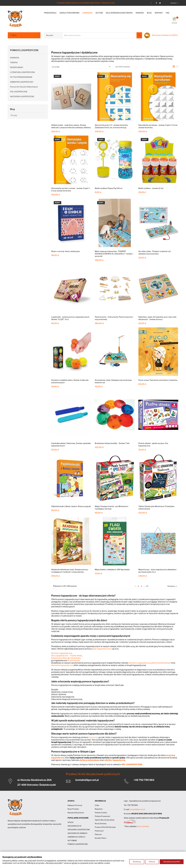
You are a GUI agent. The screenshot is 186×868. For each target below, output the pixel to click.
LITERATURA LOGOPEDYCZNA (23, 72)
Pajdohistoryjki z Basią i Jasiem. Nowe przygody (71, 506)
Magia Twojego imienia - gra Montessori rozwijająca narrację (111, 508)
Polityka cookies (101, 813)
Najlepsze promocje (75, 805)
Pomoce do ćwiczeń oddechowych (24, 87)
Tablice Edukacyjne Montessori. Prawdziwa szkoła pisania (156, 508)
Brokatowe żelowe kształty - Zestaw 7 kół (112, 443)
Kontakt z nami (100, 838)
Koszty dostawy (101, 823)
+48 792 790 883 (144, 780)
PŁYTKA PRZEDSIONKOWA (21, 77)
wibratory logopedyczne (139, 663)
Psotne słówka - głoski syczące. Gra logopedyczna (153, 445)
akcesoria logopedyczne (62, 665)
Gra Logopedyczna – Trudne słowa (67, 656)
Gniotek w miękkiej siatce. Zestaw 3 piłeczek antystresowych (70, 381)
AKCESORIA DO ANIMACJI (77, 833)
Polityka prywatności (102, 816)
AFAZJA (70, 822)
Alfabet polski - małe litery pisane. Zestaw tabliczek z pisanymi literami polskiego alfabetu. (71, 126)
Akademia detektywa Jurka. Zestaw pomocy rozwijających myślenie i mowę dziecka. (70, 571)
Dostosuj (136, 862)
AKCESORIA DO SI (74, 826)
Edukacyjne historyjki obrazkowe (66, 658)
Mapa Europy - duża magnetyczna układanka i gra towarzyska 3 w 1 (157, 571)
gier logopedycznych (102, 649)
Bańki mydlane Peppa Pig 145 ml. (109, 188)
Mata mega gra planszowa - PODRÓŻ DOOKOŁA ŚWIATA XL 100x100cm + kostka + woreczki (114, 254)
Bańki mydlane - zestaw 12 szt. (151, 188)
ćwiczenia (93, 737)
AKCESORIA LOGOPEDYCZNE (22, 96)
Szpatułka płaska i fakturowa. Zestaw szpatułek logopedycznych (71, 445)
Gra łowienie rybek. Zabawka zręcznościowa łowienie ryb (113, 381)
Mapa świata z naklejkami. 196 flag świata (112, 570)
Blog (13, 109)
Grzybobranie (74, 660)
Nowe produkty (73, 809)
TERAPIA (14, 63)
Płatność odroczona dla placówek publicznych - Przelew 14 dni (86, 3)
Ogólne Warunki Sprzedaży (105, 820)
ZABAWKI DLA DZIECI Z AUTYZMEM (76, 839)
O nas (97, 805)
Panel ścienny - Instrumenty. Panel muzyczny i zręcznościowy (114, 318)
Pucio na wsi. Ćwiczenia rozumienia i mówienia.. (158, 380)
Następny (173, 586)
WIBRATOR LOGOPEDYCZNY (22, 82)
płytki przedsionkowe (161, 663)
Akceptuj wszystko (172, 862)
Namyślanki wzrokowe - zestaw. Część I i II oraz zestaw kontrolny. (158, 126)
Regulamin (99, 809)
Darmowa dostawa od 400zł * (165, 35)
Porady (14, 115)
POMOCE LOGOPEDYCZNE (24, 50)
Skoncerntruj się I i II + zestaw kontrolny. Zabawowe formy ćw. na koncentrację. (111, 126)
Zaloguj (174, 3)
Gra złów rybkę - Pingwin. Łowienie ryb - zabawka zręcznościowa (155, 253)
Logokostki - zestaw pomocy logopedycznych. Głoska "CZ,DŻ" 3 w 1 (71, 318)
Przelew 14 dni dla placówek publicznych (93, 774)
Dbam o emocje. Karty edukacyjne (66, 251)
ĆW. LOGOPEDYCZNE (19, 92)
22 (147, 586)
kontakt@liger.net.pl (87, 780)
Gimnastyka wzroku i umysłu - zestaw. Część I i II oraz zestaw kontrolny (71, 190)
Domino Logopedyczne (62, 653)
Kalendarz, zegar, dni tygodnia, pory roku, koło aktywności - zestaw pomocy (157, 318)
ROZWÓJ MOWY (17, 67)
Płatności (98, 834)
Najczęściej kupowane (76, 813)
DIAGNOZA (15, 58)
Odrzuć (152, 862)
